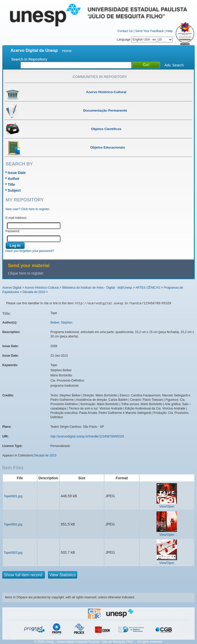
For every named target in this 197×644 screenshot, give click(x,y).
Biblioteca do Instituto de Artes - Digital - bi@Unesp (97, 288)
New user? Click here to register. (28, 209)
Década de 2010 (34, 292)
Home (67, 51)
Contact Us (125, 31)
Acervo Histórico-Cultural (42, 288)
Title (11, 184)
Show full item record (24, 575)
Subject (14, 190)
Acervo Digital (12, 288)
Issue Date (17, 173)
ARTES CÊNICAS (148, 288)
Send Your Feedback (149, 31)
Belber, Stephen (61, 323)
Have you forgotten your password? (30, 251)
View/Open (167, 506)
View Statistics (63, 575)
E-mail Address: (16, 218)
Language (145, 40)
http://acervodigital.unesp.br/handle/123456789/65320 (87, 436)
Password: (13, 231)
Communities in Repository (100, 77)
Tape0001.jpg (13, 496)
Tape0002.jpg (13, 524)
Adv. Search (174, 65)
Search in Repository (29, 59)
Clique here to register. (26, 273)
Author (14, 179)
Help (169, 31)
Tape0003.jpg (13, 553)
